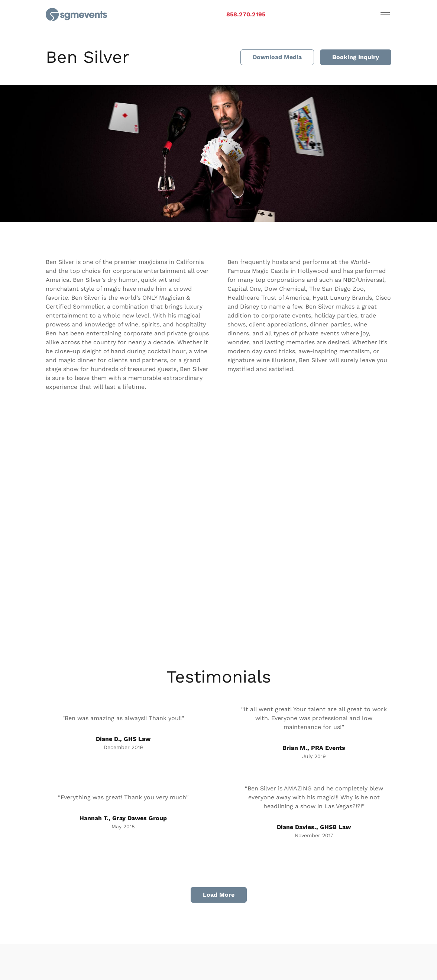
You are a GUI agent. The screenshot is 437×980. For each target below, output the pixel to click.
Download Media (277, 57)
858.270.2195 (246, 14)
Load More (219, 895)
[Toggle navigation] (385, 14)
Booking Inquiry (356, 57)
